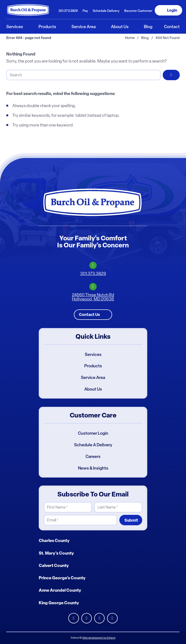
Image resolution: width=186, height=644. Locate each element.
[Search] (83, 75)
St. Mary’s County (56, 553)
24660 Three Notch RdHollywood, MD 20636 (93, 297)
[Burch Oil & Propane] (28, 10)
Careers (93, 456)
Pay (85, 11)
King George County (59, 603)
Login (172, 10)
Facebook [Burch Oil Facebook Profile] (87, 618)
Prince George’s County (62, 578)
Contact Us (89, 314)
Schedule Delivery (106, 11)
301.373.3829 (68, 11)
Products (93, 366)
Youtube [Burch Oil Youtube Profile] (112, 618)
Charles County (54, 541)
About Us (93, 389)
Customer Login (93, 433)
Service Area (93, 377)
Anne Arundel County (60, 590)
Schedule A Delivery (93, 445)
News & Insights (93, 468)
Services (93, 354)
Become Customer (138, 11)
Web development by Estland (99, 638)
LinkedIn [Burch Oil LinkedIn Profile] (74, 618)
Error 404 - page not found (29, 38)
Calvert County (54, 565)
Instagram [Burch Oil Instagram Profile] (99, 618)
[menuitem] (68, 10)
